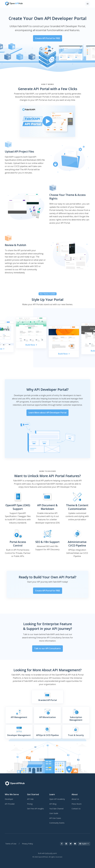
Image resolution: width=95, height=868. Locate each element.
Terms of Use (11, 844)
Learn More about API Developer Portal (47, 413)
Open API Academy (57, 799)
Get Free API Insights (36, 809)
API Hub (30, 799)
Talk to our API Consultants (47, 648)
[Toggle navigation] (88, 4)
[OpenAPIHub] (14, 4)
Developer (9, 799)
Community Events (57, 823)
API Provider (10, 804)
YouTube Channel (56, 809)
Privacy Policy (27, 844)
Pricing (30, 804)
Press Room (77, 804)
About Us (75, 799)
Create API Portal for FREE (48, 38)
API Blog (53, 804)
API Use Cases (55, 818)
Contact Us (76, 809)
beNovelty (49, 853)
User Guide (54, 813)
